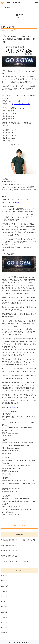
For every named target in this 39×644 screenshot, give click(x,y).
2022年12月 (5, 617)
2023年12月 (5, 602)
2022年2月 (4, 628)
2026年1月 (4, 581)
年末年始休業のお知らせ (9, 551)
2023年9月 (4, 607)
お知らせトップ (19, 526)
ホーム (3, 7)
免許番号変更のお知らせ (9, 545)
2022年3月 (4, 623)
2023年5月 (4, 612)
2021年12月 (5, 633)
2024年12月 (5, 591)
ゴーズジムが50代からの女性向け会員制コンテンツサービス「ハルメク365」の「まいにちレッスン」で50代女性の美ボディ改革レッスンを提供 (19, 561)
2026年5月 (4, 576)
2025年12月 (5, 586)
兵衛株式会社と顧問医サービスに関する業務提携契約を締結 (19, 540)
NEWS (12, 30)
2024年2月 (4, 596)
